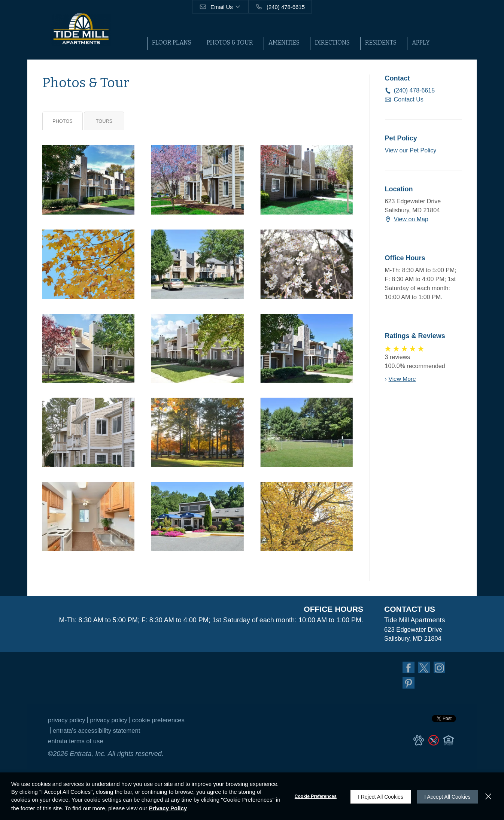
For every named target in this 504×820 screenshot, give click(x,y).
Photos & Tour (230, 42)
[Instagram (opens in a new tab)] (442, 669)
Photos (63, 121)
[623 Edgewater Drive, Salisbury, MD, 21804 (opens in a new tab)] (415, 635)
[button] (221, 7)
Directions (332, 42)
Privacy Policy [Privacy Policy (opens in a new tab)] (68, 723)
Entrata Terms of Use (78, 744)
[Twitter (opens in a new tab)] (425, 669)
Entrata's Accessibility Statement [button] (100, 734)
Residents (381, 42)
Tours (104, 121)
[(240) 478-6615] (280, 7)
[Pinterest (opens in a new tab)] (409, 686)
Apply (421, 42)
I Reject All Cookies (377, 796)
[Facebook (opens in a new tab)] (409, 669)
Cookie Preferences (312, 796)
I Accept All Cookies (446, 796)
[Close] (488, 796)
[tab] (63, 121)
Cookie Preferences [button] (167, 723)
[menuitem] (174, 43)
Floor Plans (172, 42)
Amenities (284, 42)
